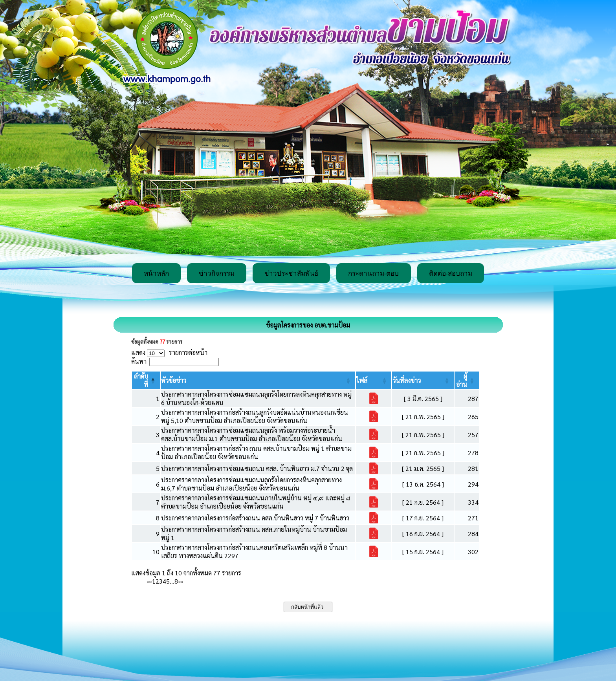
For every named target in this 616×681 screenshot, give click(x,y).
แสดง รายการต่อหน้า (169, 352)
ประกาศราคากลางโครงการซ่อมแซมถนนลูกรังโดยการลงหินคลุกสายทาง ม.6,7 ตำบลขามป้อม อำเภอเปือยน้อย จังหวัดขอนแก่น (251, 484)
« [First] (148, 581)
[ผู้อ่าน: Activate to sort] (467, 380)
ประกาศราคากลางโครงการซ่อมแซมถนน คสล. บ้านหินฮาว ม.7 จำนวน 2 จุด (257, 468)
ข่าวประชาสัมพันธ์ (291, 274)
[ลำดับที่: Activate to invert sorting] (146, 380)
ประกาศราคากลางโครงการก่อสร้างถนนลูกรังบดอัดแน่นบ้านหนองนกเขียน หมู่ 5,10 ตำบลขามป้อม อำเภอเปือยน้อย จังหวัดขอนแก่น (255, 416)
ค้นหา (139, 361)
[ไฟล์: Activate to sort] (374, 380)
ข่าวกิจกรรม (217, 274)
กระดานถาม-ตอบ (374, 274)
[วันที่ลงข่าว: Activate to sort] (423, 380)
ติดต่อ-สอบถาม (451, 274)
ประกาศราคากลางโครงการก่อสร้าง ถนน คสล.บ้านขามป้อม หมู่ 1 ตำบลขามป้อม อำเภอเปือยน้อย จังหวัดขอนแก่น (256, 452)
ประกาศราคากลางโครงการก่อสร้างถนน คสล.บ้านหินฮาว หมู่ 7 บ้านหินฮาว (255, 518)
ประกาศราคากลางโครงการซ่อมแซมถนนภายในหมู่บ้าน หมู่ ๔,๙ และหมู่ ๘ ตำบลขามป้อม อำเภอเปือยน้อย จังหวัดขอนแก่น (256, 502)
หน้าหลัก (156, 274)
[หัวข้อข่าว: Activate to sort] (258, 380)
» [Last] (181, 581)
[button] (174, 380)
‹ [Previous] (151, 581)
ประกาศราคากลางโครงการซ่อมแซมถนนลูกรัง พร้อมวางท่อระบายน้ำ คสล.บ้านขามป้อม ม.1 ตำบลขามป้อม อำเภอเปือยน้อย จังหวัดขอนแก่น (252, 434)
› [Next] (179, 581)
